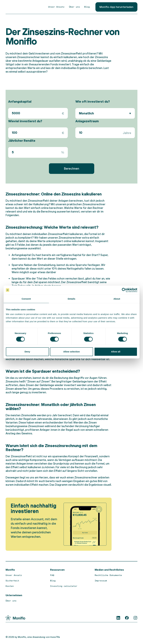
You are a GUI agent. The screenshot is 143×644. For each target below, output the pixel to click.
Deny (27, 352)
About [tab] (117, 299)
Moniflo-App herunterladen (116, 7)
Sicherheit (12, 581)
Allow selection (71, 352)
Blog (87, 7)
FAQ (52, 575)
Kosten (10, 586)
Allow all (116, 352)
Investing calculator (64, 586)
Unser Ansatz (56, 7)
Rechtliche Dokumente (108, 575)
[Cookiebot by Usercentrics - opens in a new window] (124, 290)
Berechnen (71, 168)
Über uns (74, 7)
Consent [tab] (26, 299)
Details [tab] (72, 299)
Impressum (101, 581)
